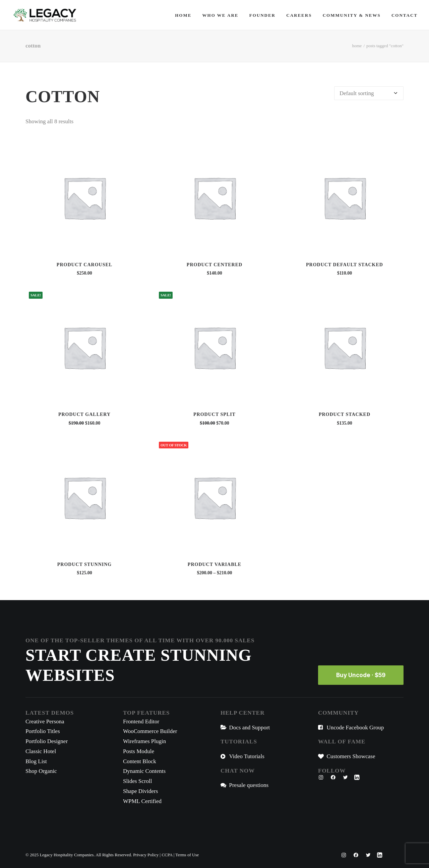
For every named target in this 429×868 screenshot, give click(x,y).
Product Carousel (84, 265)
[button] (84, 197)
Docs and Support (250, 728)
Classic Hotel (41, 751)
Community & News (352, 15)
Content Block (140, 761)
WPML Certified (142, 801)
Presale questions (249, 785)
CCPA (167, 855)
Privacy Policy (146, 855)
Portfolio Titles (43, 731)
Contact (405, 15)
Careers (299, 15)
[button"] (321, 778)
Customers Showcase (351, 756)
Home (183, 15)
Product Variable (214, 564)
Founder (262, 15)
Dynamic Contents (144, 771)
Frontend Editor (141, 721)
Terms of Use (187, 855)
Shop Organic (41, 771)
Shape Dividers (140, 791)
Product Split (214, 414)
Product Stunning (84, 564)
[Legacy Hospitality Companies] (45, 15)
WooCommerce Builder (150, 731)
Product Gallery (84, 414)
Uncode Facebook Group (355, 728)
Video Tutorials (247, 756)
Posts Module (139, 751)
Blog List (36, 761)
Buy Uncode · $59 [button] (361, 675)
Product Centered (214, 265)
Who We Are (221, 15)
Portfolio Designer (47, 741)
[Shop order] (369, 93)
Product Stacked (345, 414)
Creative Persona (45, 721)
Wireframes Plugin (144, 741)
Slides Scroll (137, 781)
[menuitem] (186, 15)
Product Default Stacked (345, 265)
